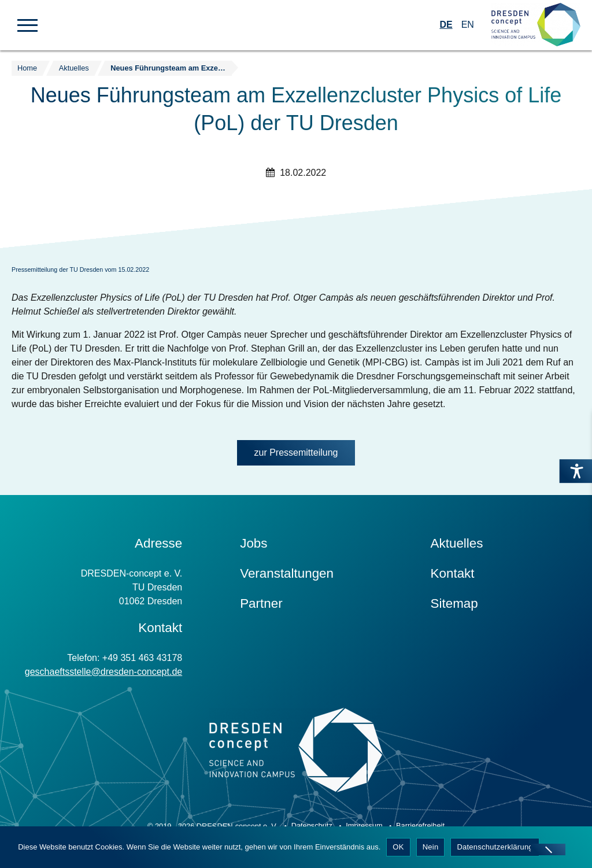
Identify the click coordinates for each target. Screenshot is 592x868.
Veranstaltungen (287, 573)
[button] (27, 24)
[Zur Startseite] (536, 25)
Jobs (254, 543)
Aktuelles (457, 543)
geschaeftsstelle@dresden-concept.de (103, 672)
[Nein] (548, 849)
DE (446, 25)
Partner (261, 603)
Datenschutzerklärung (495, 847)
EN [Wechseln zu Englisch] (468, 25)
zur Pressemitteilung (296, 453)
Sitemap (454, 603)
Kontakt (453, 573)
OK (398, 847)
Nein (431, 847)
